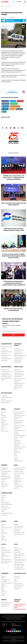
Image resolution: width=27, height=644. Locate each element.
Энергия (16, 582)
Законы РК (17, 445)
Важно (16, 465)
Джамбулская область (19, 384)
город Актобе (4, 361)
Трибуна (16, 459)
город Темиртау (18, 361)
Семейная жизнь (5, 556)
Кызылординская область (18, 388)
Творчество (4, 496)
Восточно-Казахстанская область (7, 400)
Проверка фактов (18, 563)
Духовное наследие (7, 493)
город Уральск (4, 350)
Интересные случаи (6, 560)
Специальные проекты (19, 556)
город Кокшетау (18, 352)
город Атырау (4, 357)
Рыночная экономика (6, 471)
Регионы (3, 594)
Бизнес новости (5, 485)
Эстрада (3, 537)
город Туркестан (18, 380)
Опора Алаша (4, 515)
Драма (3, 501)
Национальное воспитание (17, 530)
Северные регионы (6, 367)
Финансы (3, 487)
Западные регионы (6, 344)
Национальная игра (19, 526)
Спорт (3, 419)
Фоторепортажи (5, 563)
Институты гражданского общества (20, 435)
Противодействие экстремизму (5, 581)
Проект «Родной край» (19, 554)
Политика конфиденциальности (17, 625)
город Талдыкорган (19, 373)
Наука (15, 580)
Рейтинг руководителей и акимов (20, 431)
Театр (2, 530)
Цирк (2, 535)
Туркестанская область (20, 378)
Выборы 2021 (17, 452)
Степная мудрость (5, 503)
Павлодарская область (7, 375)
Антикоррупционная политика (6, 479)
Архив (2, 429)
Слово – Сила (4, 506)
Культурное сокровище (6, 505)
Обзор (3, 588)
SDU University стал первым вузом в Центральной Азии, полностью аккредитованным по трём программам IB (13, 283)
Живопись (3, 524)
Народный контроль (6, 476)
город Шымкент (18, 377)
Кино (2, 531)
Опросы (3, 428)
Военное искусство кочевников (19, 479)
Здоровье (3, 576)
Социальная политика (19, 426)
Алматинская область (19, 371)
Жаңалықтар (9, 6)
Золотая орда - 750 (19, 485)
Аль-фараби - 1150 (18, 487)
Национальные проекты (20, 447)
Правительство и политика (18, 428)
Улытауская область (19, 357)
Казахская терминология (7, 583)
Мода (2, 558)
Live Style (4, 544)
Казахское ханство (19, 472)
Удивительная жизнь (19, 585)
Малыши (16, 547)
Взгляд (3, 590)
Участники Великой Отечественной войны (19, 565)
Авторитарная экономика (4, 474)
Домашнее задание (6, 551)
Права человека (18, 444)
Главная (3, 6)
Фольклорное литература (17, 552)
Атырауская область (6, 355)
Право (15, 454)
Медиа (3, 538)
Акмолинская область (19, 350)
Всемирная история (19, 470)
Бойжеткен (4, 549)
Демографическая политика (18, 423)
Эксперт (3, 426)
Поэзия (3, 498)
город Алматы (17, 370)
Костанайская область (6, 371)
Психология (17, 576)
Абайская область (5, 403)
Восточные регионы (7, 393)
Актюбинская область (6, 359)
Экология (3, 595)
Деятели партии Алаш (19, 473)
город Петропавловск (6, 377)
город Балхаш (17, 362)
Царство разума (18, 583)
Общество (3, 415)
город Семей (4, 396)
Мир (2, 414)
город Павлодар (5, 373)
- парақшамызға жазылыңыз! (12, 92)
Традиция (16, 524)
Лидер (3, 578)
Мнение (3, 422)
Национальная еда (18, 528)
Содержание (17, 589)
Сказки (3, 512)
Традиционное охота (19, 535)
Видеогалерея (17, 558)
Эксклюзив (4, 592)
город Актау (4, 354)
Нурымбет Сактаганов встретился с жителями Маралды (14, 310)
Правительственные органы (19, 438)
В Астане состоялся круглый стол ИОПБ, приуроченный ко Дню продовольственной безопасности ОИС (13, 256)
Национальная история (20, 468)
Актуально (17, 409)
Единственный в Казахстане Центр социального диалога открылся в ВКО (14, 230)
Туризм (3, 481)
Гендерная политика (19, 421)
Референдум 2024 (18, 461)
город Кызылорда (18, 385)
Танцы (3, 526)
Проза (3, 499)
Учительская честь (18, 587)
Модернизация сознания (7, 513)
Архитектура (4, 540)
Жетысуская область (19, 375)
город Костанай (5, 370)
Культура (4, 521)
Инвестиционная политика (18, 418)
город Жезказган (18, 359)
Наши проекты (5, 424)
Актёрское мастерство (7, 528)
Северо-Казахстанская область (7, 379)
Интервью (3, 421)
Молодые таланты (18, 549)
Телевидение (4, 533)
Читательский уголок (6, 553)
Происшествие (5, 431)
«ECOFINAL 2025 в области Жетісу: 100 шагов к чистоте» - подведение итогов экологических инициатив (14, 178)
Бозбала (3, 547)
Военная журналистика (7, 561)
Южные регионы (19, 367)
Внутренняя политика (19, 412)
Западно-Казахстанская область (7, 348)
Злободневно (5, 574)
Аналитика (4, 483)
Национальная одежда (19, 533)
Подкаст (3, 587)
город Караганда (18, 354)
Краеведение (17, 477)
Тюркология (17, 475)
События (3, 585)
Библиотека (4, 510)
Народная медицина (6, 604)
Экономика (4, 465)
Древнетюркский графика (18, 483)
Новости (3, 409)
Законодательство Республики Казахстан (19, 568)
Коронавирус (4, 606)
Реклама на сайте (5, 625)
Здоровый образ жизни (7, 603)
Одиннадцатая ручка (6, 508)
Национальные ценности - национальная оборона (20, 560)
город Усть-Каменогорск (7, 398)
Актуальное (4, 417)
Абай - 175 (16, 489)
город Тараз (17, 382)
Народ (16, 456)
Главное (16, 457)
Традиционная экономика (4, 469)
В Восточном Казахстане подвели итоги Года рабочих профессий (13, 204)
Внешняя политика (19, 414)
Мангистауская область (7, 352)
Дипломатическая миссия (18, 450)
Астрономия (17, 578)
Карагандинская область (20, 355)
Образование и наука (20, 574)
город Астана (17, 349)
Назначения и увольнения (17, 441)
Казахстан (4, 412)
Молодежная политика (19, 415)
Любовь (3, 554)
